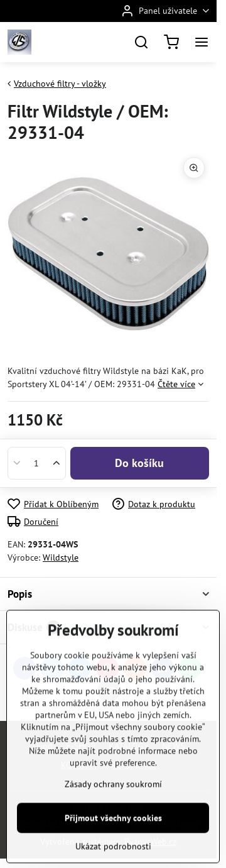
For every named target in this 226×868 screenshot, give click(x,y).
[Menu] (202, 42)
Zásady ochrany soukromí (113, 826)
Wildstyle (61, 558)
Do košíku (139, 463)
